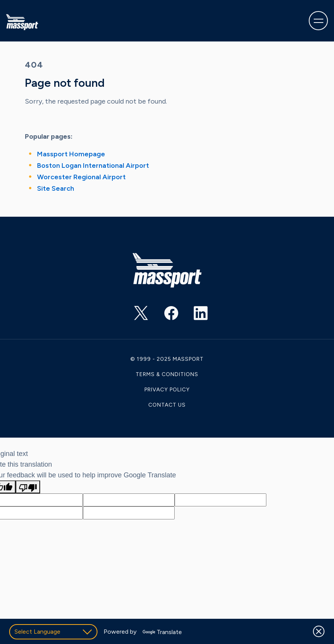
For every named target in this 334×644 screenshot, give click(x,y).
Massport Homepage (71, 154)
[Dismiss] (319, 631)
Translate (162, 632)
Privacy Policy (167, 390)
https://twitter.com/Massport (134, 316)
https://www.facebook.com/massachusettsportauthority (164, 316)
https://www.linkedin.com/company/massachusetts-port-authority (194, 316)
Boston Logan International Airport (93, 165)
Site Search (56, 188)
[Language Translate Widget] (53, 632)
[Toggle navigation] (318, 21)
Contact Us (167, 405)
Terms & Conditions (167, 374)
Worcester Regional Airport (81, 177)
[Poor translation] (28, 487)
